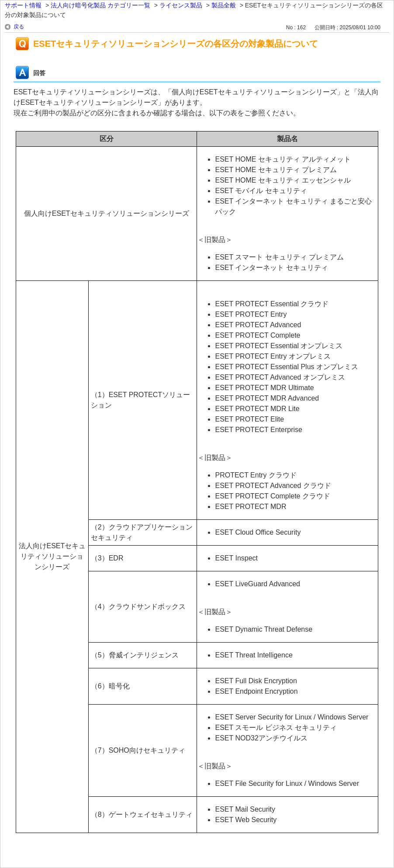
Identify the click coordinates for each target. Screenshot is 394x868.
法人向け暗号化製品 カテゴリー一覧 (100, 5)
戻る (19, 27)
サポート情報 (23, 5)
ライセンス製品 (181, 5)
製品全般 (224, 5)
